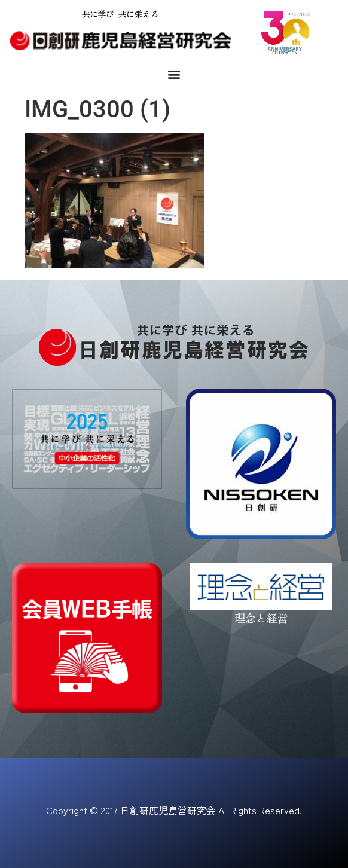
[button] (174, 74)
